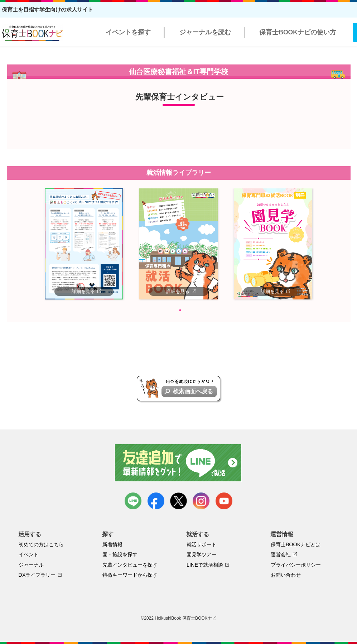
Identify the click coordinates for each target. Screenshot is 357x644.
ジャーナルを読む (205, 32)
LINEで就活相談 (205, 565)
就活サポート (202, 544)
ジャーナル (31, 565)
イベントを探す (128, 32)
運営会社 (281, 554)
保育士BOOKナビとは (296, 544)
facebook (156, 501)
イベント (29, 554)
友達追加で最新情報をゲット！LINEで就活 (178, 463)
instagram (201, 501)
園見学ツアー (202, 554)
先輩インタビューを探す (130, 565)
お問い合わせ (286, 575)
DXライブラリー (37, 575)
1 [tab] (180, 310)
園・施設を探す (120, 554)
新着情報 (112, 544)
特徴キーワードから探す (130, 575)
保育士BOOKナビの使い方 (298, 32)
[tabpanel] (84, 244)
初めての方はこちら (41, 544)
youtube (224, 501)
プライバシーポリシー (296, 565)
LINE (133, 501)
